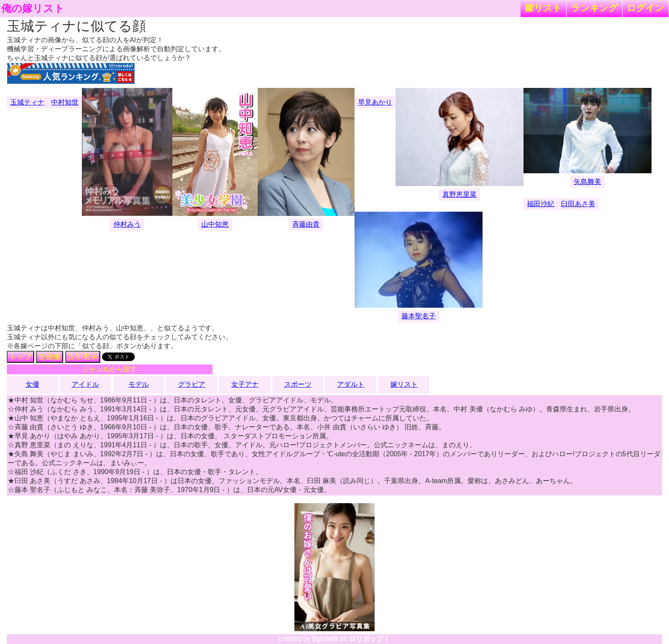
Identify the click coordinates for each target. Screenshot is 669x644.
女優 (32, 384)
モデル (139, 384)
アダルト (351, 384)
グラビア (192, 384)
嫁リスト (543, 8)
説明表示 (83, 357)
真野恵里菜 (460, 194)
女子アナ (245, 384)
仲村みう (127, 224)
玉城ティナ (27, 102)
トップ (20, 357)
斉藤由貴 (306, 224)
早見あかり (375, 102)
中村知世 (65, 102)
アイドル (85, 384)
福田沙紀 (541, 204)
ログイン (646, 8)
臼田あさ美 (578, 204)
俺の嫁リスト (33, 9)
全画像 (49, 357)
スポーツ (298, 384)
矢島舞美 (588, 182)
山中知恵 (215, 224)
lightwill (325, 639)
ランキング (594, 8)
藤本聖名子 (419, 316)
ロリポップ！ (369, 639)
